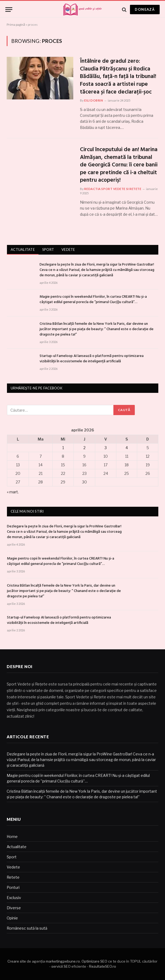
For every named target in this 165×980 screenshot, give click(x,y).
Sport (48, 249)
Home (12, 836)
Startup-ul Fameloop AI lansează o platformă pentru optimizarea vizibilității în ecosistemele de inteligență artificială (92, 359)
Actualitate (23, 249)
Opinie (12, 918)
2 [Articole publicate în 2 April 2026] (85, 448)
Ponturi (13, 887)
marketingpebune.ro (63, 961)
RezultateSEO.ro (103, 966)
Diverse (14, 908)
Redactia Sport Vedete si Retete (113, 189)
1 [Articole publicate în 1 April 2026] (63, 448)
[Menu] (9, 10)
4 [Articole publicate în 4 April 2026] (127, 448)
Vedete (68, 249)
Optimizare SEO (94, 961)
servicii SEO (61, 966)
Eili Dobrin (94, 100)
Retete (13, 877)
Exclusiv (14, 898)
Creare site (17, 961)
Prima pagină (16, 25)
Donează (145, 9)
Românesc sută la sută (27, 928)
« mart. (13, 492)
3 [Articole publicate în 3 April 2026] (106, 448)
